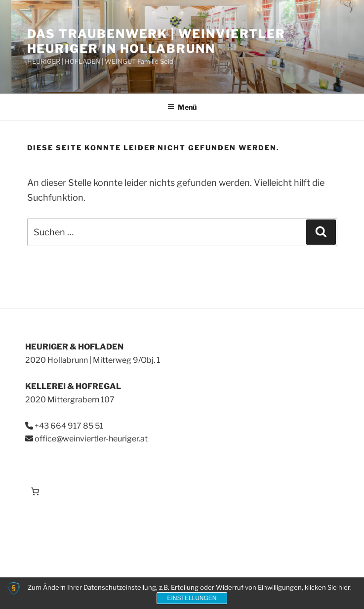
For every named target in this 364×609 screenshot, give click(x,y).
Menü (182, 107)
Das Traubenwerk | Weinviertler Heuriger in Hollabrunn (157, 41)
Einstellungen (192, 598)
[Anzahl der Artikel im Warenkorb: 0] (35, 491)
